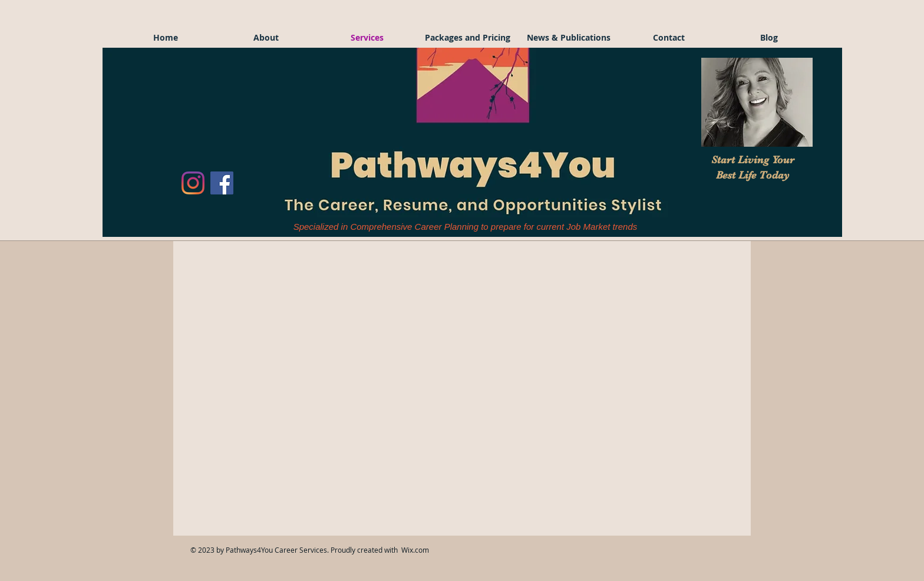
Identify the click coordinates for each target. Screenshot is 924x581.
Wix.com (415, 550)
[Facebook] (222, 183)
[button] (757, 102)
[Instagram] (193, 183)
